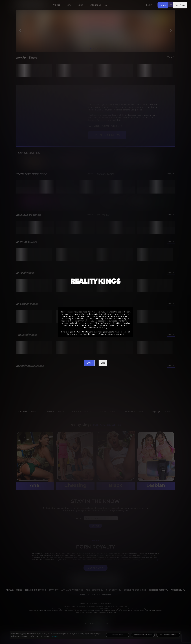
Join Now (180, 5)
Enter (89, 363)
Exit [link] (103, 363)
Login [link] (163, 5)
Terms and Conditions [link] (113, 323)
